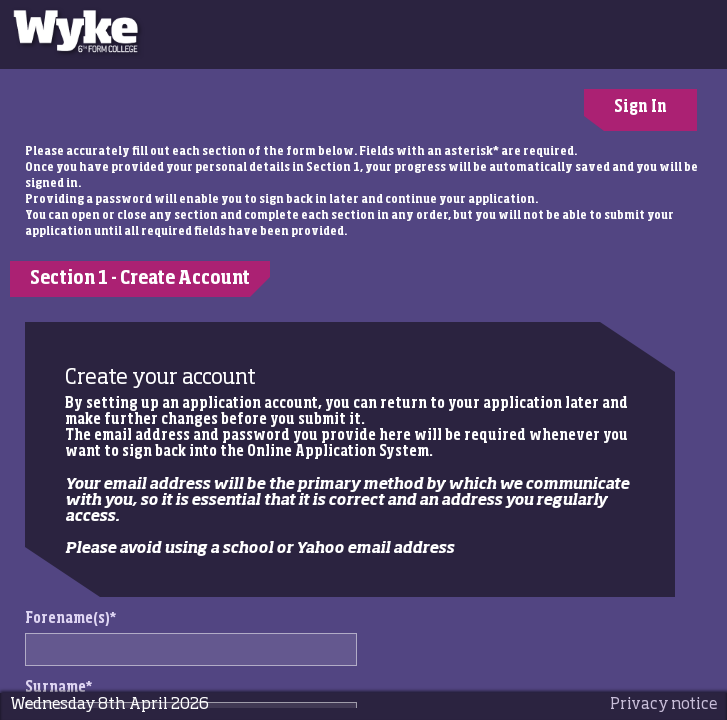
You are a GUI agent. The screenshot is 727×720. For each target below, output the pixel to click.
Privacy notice (663, 704)
